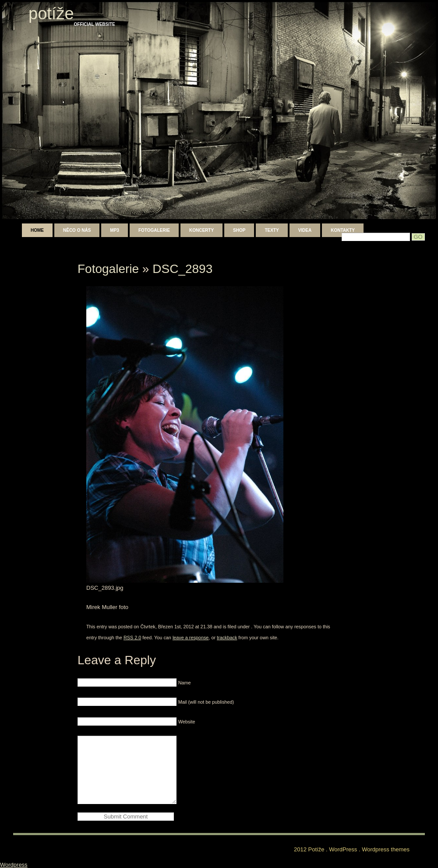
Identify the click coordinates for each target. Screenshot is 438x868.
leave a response (191, 638)
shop (239, 230)
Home (37, 230)
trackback (227, 638)
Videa (305, 230)
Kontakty (343, 230)
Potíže (51, 14)
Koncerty (201, 230)
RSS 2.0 (132, 638)
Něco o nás (77, 230)
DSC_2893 (182, 269)
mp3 (115, 230)
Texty (272, 230)
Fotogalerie (154, 230)
